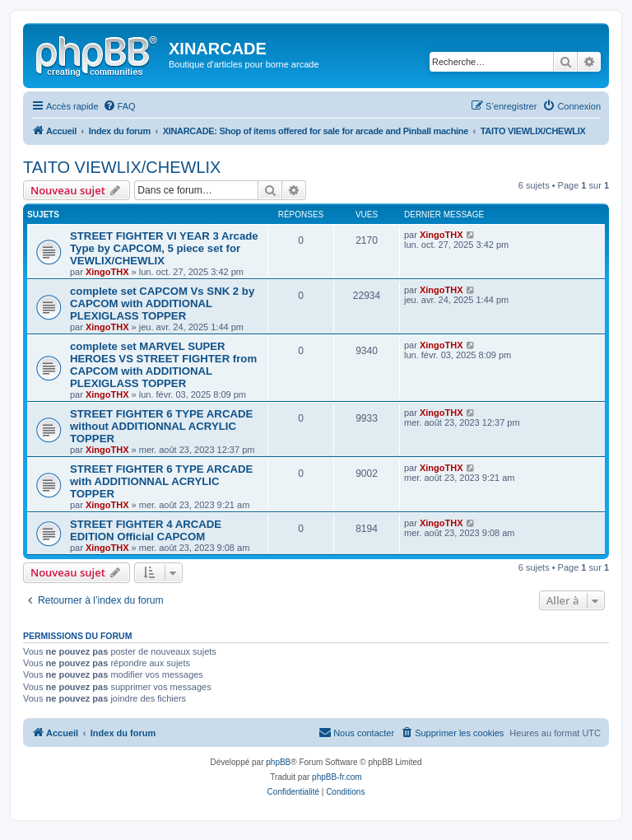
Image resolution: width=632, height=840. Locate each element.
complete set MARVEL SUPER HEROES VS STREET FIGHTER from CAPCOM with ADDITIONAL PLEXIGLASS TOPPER (163, 365)
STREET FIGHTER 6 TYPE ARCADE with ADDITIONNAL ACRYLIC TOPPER (161, 481)
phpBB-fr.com (337, 777)
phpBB (278, 762)
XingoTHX (107, 272)
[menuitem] (119, 106)
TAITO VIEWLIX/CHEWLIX (122, 167)
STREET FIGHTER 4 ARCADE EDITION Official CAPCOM (146, 530)
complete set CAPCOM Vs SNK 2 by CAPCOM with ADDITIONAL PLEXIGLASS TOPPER (162, 303)
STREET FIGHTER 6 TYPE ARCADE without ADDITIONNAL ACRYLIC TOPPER (161, 426)
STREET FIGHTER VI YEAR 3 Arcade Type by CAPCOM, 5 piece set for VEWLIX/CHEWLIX (164, 248)
